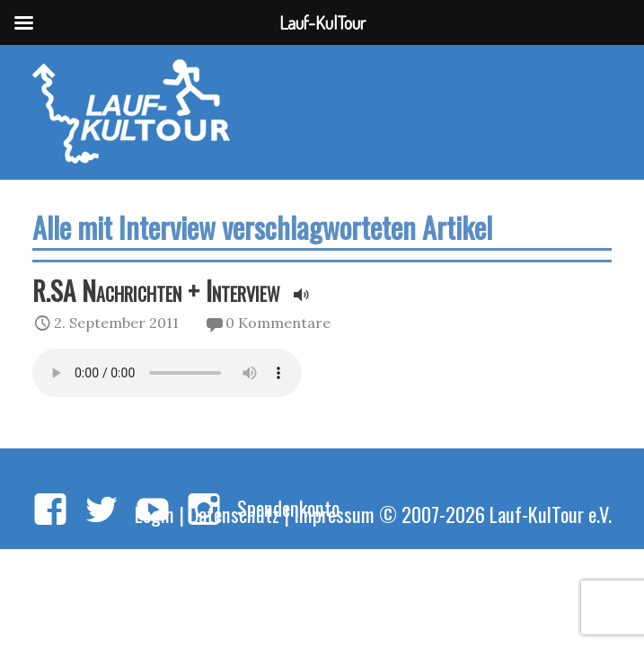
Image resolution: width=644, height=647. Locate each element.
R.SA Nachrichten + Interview (156, 290)
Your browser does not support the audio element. (167, 373)
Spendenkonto (288, 507)
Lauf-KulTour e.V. (551, 514)
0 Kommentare (278, 323)
